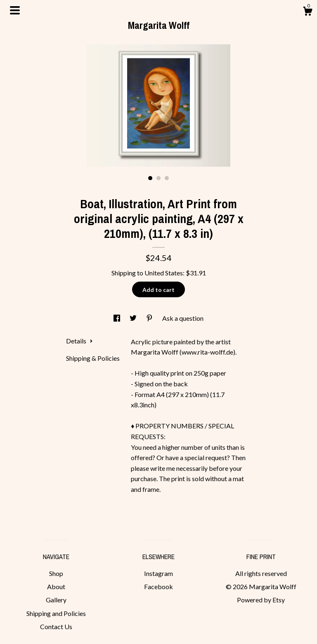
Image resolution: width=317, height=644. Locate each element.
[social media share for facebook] (117, 318)
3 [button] (167, 178)
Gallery (56, 600)
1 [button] (150, 178)
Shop (56, 573)
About (56, 586)
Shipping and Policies (56, 613)
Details (79, 341)
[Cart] (308, 12)
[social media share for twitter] (134, 318)
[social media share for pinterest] (150, 318)
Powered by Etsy (261, 600)
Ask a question (183, 318)
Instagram (158, 573)
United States (164, 273)
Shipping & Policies (93, 358)
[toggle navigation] (15, 10)
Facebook (158, 586)
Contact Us (56, 626)
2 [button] (158, 178)
